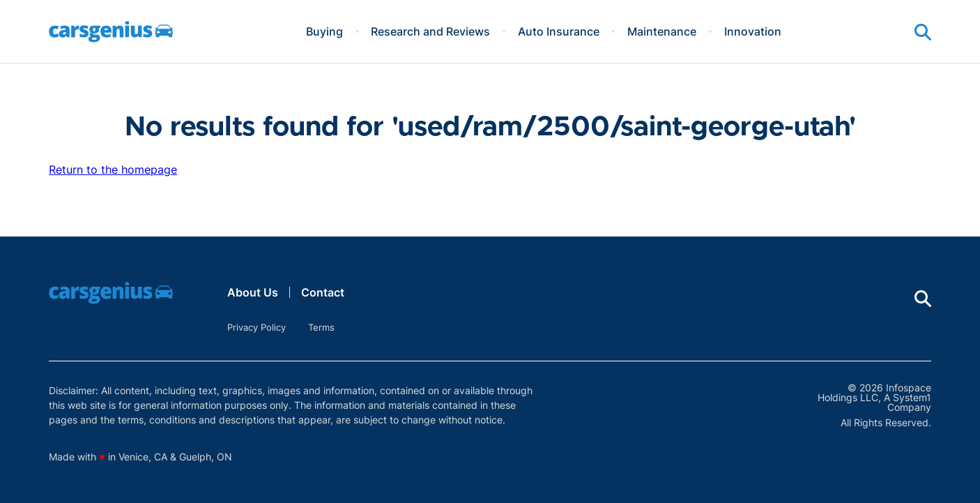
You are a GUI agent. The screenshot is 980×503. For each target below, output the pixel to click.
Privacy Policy (257, 327)
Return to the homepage (113, 170)
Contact (323, 292)
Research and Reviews (430, 31)
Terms (321, 327)
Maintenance (662, 31)
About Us (253, 292)
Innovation (753, 31)
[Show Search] (923, 32)
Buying (324, 31)
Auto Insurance (559, 31)
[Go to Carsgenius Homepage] (111, 32)
